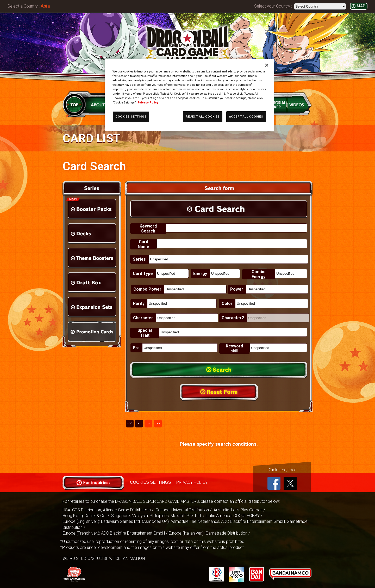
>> (158, 423)
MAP (361, 6)
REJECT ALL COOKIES (203, 117)
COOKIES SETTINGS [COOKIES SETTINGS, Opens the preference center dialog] (131, 117)
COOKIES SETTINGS (150, 482)
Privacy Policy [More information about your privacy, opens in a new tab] (148, 102)
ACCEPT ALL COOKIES (246, 117)
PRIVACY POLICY (192, 482)
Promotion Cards (92, 332)
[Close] (267, 65)
